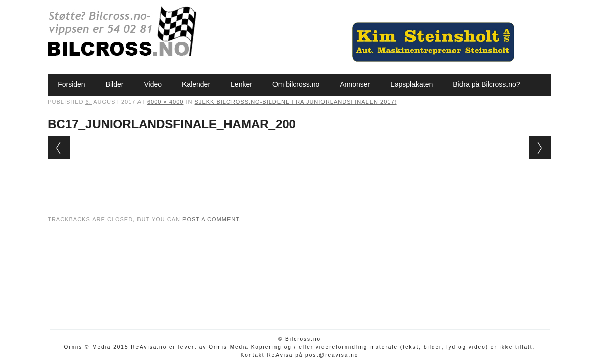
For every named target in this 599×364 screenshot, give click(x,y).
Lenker (241, 84)
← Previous (59, 148)
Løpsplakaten (411, 84)
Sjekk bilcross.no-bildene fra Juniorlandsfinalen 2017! (296, 102)
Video (153, 84)
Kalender (196, 84)
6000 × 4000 (165, 102)
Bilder (115, 84)
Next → (540, 148)
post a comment (211, 219)
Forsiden (71, 84)
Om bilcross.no (296, 84)
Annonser (355, 84)
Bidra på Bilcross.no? (486, 84)
